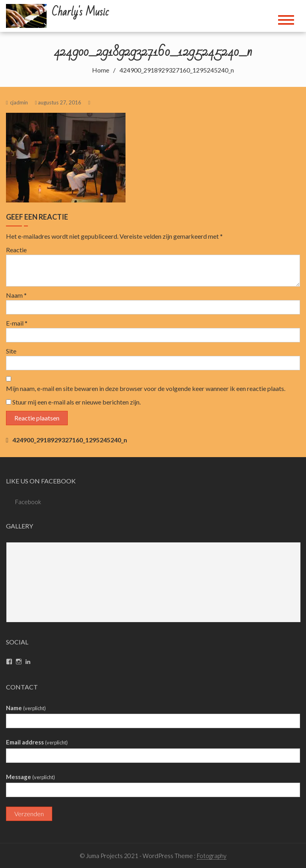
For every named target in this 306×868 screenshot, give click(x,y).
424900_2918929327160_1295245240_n (70, 440)
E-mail (17, 323)
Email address (37, 742)
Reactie (16, 250)
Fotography (212, 856)
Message (30, 777)
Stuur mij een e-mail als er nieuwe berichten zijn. (76, 402)
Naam (16, 295)
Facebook (28, 502)
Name (26, 708)
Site (11, 351)
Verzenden (29, 814)
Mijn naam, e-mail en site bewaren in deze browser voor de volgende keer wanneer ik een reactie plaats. (146, 388)
